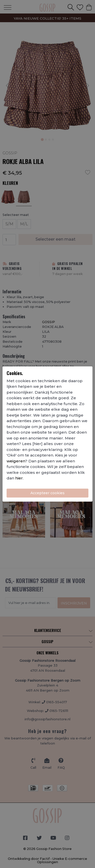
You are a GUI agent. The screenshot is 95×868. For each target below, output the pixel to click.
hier (19, 478)
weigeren (16, 461)
